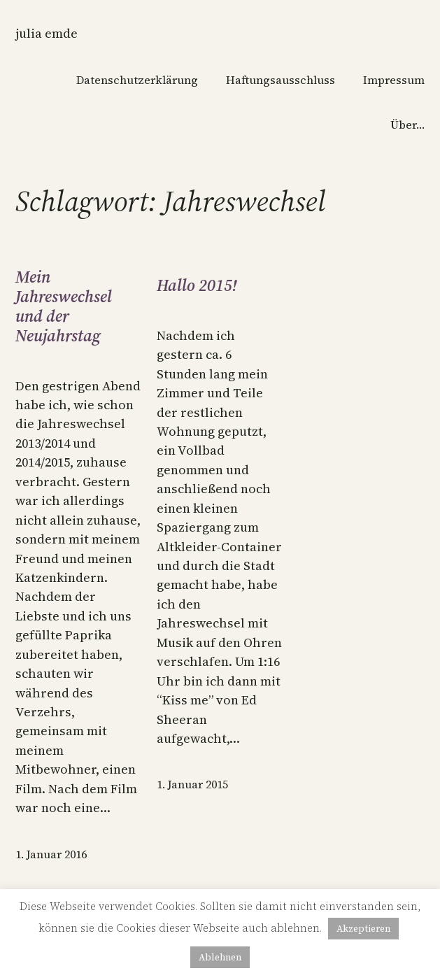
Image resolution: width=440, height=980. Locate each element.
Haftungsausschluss (281, 80)
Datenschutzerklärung (137, 80)
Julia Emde (47, 33)
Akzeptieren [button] (363, 929)
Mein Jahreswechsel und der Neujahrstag (64, 307)
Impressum (394, 80)
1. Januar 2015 (192, 784)
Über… (407, 125)
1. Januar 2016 (51, 854)
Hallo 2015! (197, 286)
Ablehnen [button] (220, 957)
